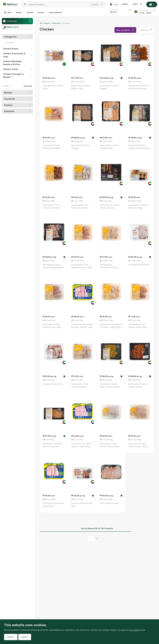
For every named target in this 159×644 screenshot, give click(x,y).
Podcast (41, 12)
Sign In (138, 4)
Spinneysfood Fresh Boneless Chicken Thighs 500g (82, 267)
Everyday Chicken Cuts (52, 384)
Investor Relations (56, 12)
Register (125, 4)
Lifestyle (30, 12)
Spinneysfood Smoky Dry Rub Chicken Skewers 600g (139, 88)
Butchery (9, 42)
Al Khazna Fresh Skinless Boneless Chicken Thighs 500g (82, 327)
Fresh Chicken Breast (109, 503)
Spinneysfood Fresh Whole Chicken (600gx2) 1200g (109, 267)
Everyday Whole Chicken (139, 265)
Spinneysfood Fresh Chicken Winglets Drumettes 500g (80, 387)
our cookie (134, 630)
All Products (45, 23)
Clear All (28, 86)
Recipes (19, 12)
